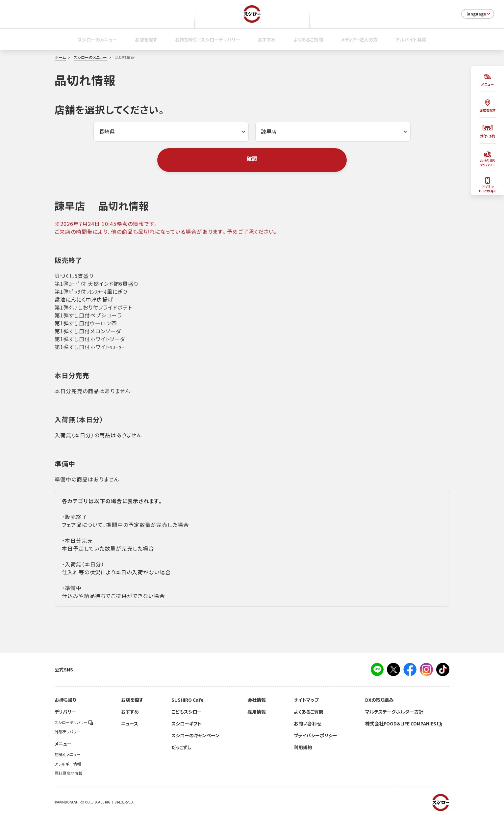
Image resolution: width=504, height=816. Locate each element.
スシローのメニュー (97, 40)
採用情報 (257, 712)
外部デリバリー (67, 732)
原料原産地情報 (68, 773)
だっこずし (181, 747)
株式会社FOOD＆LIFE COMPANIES (403, 723)
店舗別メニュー (68, 754)
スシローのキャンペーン (195, 735)
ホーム (60, 57)
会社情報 (257, 700)
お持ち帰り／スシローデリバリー (208, 40)
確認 (252, 158)
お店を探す (146, 40)
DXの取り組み (379, 700)
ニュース (130, 723)
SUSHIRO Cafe (188, 700)
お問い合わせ (307, 723)
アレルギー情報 (68, 764)
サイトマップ (306, 700)
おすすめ (267, 40)
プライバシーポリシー (315, 735)
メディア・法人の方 (359, 40)
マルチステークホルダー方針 (394, 712)
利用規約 (303, 747)
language (479, 14)
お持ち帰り (65, 700)
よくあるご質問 (308, 40)
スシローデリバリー (74, 722)
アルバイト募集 (411, 40)
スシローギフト (186, 723)
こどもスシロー (187, 712)
